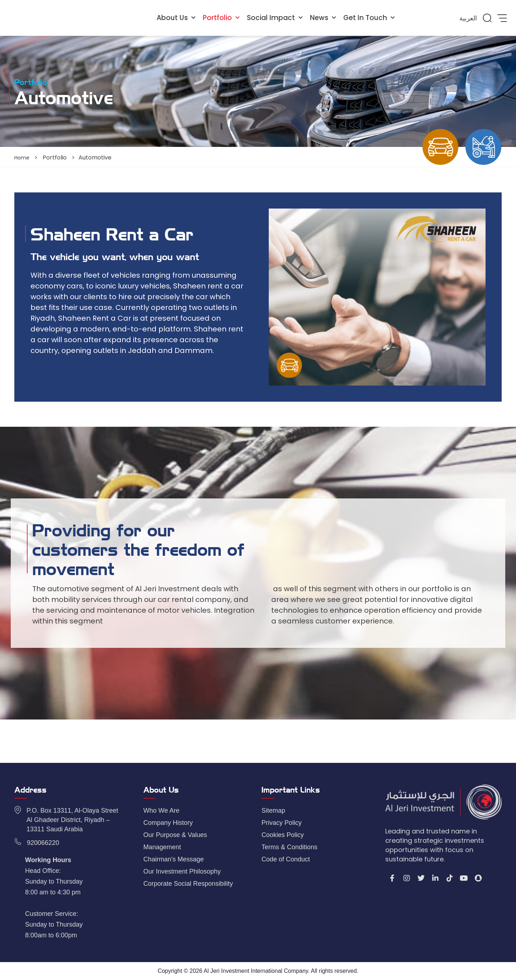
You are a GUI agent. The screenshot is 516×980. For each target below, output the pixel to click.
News (323, 18)
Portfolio (221, 18)
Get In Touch (369, 18)
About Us (176, 18)
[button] (487, 18)
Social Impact (275, 18)
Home (23, 157)
